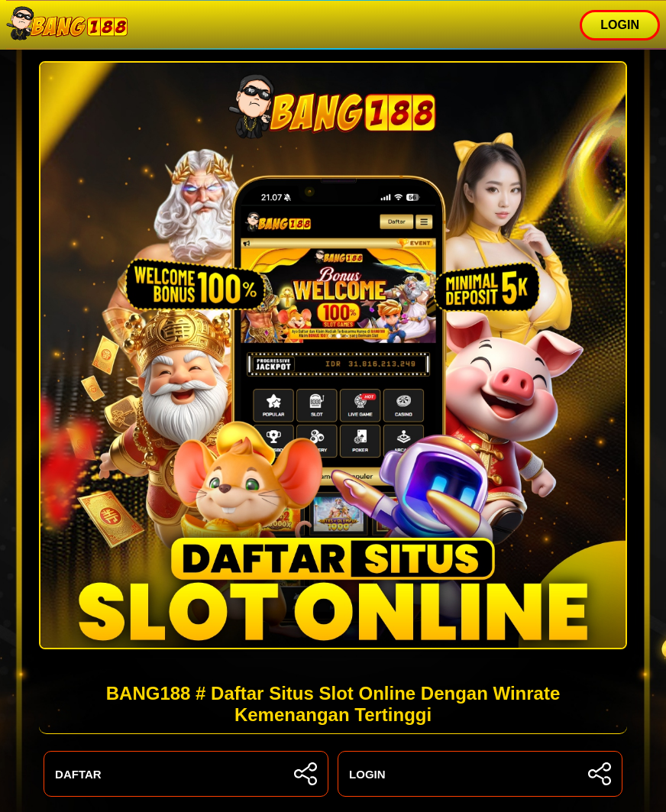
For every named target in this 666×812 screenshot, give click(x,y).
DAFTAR (186, 774)
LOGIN (620, 25)
